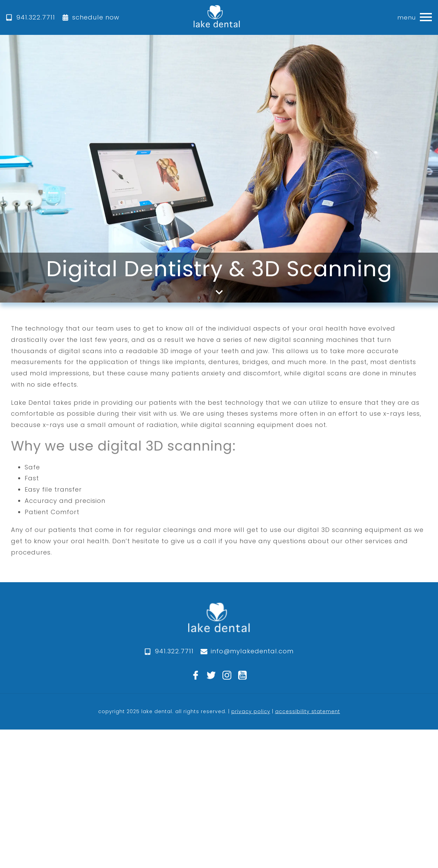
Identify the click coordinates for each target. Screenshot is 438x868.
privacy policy (251, 711)
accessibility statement (308, 711)
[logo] (219, 624)
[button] (426, 17)
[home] (217, 17)
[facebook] (196, 675)
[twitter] (211, 675)
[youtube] (243, 675)
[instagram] (227, 675)
